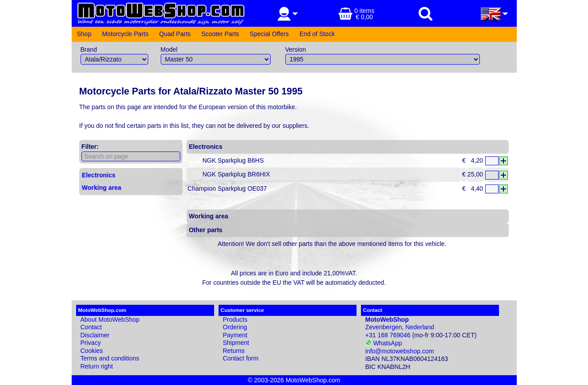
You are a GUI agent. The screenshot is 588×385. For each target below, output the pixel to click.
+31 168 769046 (388, 335)
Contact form (241, 358)
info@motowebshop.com (400, 351)
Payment (235, 335)
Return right (97, 366)
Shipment (236, 343)
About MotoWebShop (110, 319)
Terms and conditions (110, 358)
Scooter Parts (220, 34)
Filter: (90, 147)
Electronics (99, 175)
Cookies (92, 351)
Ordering (235, 327)
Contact (91, 327)
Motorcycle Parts (125, 34)
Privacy (91, 343)
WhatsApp (384, 343)
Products (235, 319)
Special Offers (269, 34)
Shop (84, 34)
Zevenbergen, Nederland (400, 324)
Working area (101, 188)
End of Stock (317, 34)
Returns (234, 351)
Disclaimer (95, 335)
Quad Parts (175, 34)
